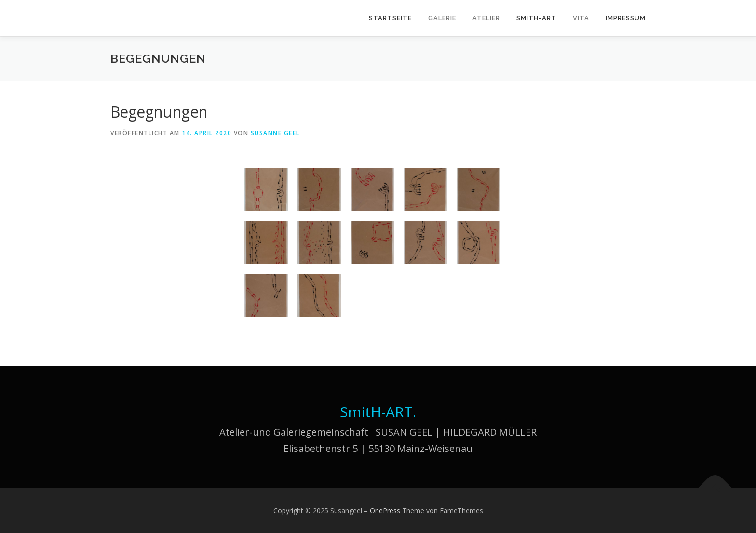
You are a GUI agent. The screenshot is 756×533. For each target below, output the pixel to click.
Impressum (626, 18)
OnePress (385, 511)
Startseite (390, 18)
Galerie (442, 18)
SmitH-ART (536, 18)
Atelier (486, 18)
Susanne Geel (275, 133)
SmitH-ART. (378, 412)
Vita (581, 18)
